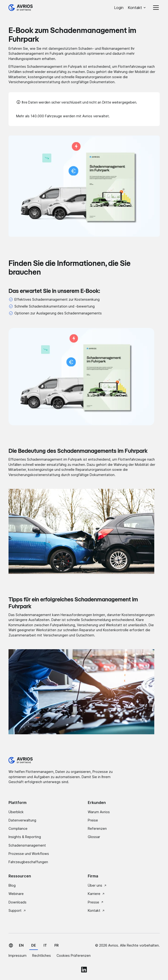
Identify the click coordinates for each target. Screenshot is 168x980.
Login (119, 8)
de (34, 945)
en (21, 945)
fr (57, 945)
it (45, 945)
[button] (137, 8)
